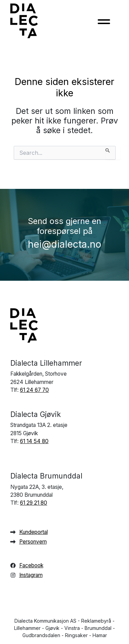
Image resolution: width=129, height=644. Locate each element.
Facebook (31, 565)
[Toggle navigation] (104, 24)
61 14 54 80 (34, 441)
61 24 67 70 (34, 390)
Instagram (31, 575)
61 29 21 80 (34, 503)
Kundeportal (34, 532)
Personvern (33, 542)
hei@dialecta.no (64, 244)
